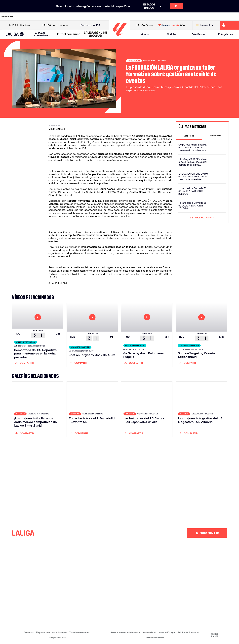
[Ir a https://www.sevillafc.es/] (213, 16)
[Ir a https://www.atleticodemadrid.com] (33, 16)
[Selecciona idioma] (205, 25)
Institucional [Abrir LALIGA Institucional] (19, 25)
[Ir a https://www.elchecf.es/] (67, 16)
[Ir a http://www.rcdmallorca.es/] (157, 16)
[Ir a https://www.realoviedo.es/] (190, 16)
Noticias (172, 34)
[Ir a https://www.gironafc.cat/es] (100, 16)
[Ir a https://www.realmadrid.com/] (179, 16)
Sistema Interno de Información (125, 632)
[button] (15, 34)
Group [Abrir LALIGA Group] (145, 25)
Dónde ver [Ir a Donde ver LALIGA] (90, 25)
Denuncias (29, 632)
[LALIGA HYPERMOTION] (42, 34)
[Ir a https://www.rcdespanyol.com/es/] (145, 16)
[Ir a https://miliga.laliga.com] (229, 25)
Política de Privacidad (188, 632)
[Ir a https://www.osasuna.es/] (44, 16)
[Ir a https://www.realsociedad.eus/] (201, 16)
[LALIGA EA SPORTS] (15, 34)
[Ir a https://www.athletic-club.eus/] (22, 16)
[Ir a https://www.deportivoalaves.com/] (55, 16)
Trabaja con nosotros (79, 632)
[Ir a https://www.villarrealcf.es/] (235, 16)
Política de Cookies (155, 638)
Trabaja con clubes (57, 638)
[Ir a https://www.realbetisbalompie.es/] (168, 16)
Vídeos (145, 34)
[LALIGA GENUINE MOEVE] (96, 34)
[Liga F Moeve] (69, 34)
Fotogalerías (225, 34)
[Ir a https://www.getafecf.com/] (89, 16)
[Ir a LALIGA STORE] (172, 25)
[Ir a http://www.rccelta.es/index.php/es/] (134, 16)
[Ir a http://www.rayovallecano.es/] (123, 16)
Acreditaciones (60, 632)
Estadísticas (199, 34)
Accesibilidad (150, 632)
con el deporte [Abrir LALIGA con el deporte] (55, 25)
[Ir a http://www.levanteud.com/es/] (112, 16)
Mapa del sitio (43, 632)
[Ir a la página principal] (120, 37)
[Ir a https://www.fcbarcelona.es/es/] (78, 16)
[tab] (189, 136)
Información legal (167, 632)
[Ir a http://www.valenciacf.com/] (224, 16)
